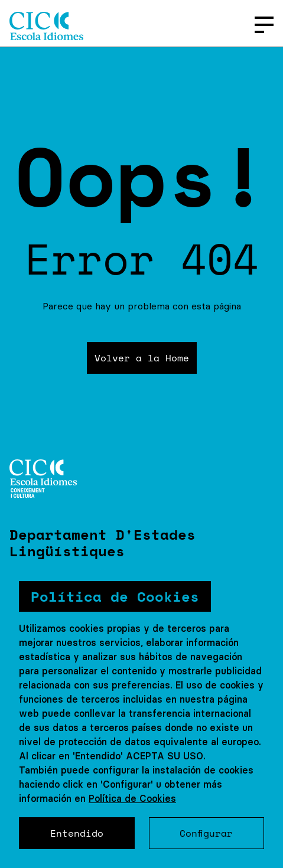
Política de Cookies (132, 798)
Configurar (206, 833)
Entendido (77, 833)
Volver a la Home (142, 358)
